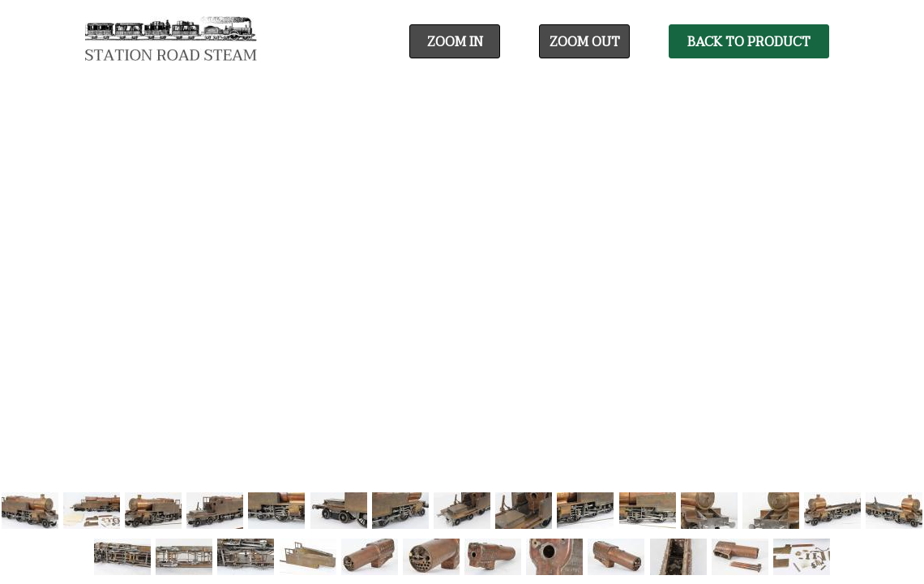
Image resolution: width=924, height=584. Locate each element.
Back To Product (749, 42)
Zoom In (455, 42)
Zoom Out (585, 42)
